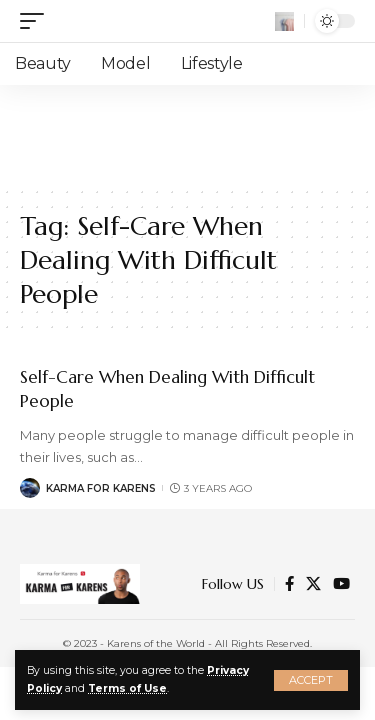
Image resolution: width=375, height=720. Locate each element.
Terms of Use (127, 688)
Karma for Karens (101, 488)
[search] (284, 21)
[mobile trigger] (37, 21)
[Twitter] (313, 584)
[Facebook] (289, 584)
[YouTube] (341, 584)
